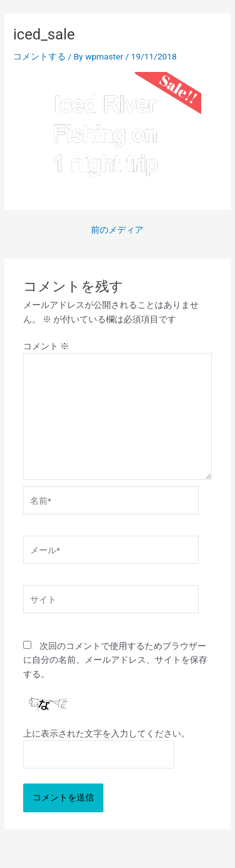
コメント (46, 346)
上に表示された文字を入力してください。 (107, 733)
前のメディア (117, 230)
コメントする (39, 56)
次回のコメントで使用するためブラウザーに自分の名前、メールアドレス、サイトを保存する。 (115, 660)
